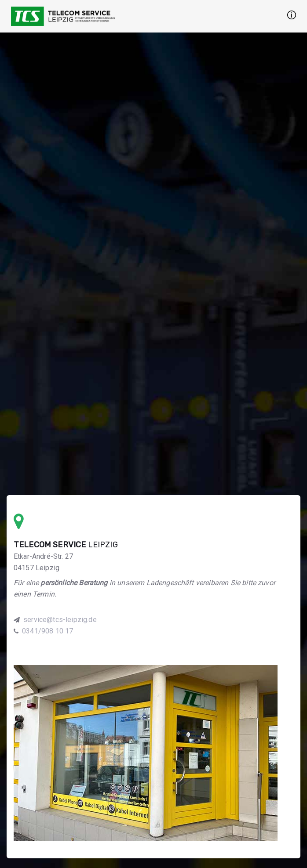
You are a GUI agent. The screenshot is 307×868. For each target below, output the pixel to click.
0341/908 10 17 (48, 631)
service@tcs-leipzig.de (60, 620)
